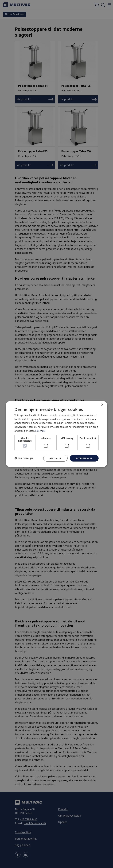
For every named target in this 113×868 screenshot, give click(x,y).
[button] (24, 458)
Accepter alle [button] (84, 458)
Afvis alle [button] (54, 458)
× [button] (102, 404)
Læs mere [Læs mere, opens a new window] (41, 430)
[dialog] (56, 434)
